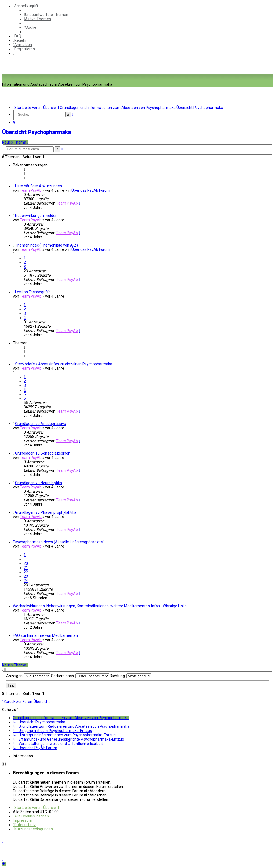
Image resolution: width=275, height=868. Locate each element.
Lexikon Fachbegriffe (33, 292)
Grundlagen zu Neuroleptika (39, 483)
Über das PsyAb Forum (91, 190)
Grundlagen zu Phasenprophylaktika (46, 512)
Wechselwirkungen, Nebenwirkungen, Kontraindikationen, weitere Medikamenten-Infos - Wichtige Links (100, 606)
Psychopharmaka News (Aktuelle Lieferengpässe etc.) (59, 542)
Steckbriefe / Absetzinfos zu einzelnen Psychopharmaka (64, 364)
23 (26, 576)
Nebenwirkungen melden (36, 216)
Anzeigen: (28, 676)
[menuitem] (46, 15)
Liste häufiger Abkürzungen (39, 186)
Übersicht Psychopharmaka (37, 132)
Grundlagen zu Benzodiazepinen (43, 453)
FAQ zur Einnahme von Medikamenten (45, 635)
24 (26, 581)
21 (26, 568)
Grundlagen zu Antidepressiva (41, 424)
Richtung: (131, 676)
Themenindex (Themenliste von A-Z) (46, 245)
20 (26, 563)
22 (26, 572)
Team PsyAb (31, 190)
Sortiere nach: (80, 676)
